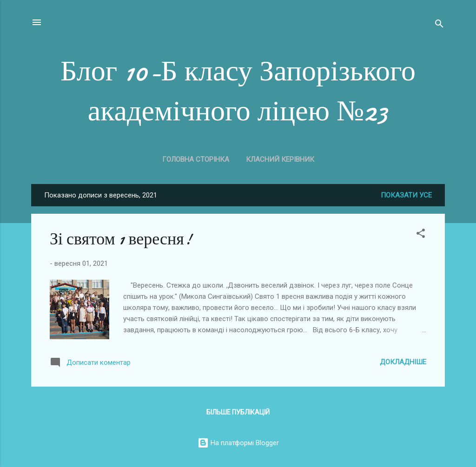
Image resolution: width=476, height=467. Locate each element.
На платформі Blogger (238, 443)
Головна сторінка (196, 159)
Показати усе (406, 195)
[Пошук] (439, 25)
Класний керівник (280, 159)
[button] (421, 235)
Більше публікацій (238, 412)
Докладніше (403, 362)
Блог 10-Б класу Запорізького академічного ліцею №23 (238, 91)
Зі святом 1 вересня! (121, 239)
